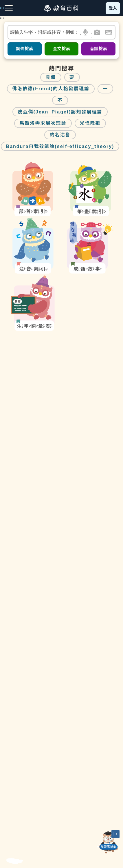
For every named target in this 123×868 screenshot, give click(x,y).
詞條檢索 (25, 49)
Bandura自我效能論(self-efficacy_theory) (60, 146)
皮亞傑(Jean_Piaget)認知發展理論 (60, 112)
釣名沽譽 (60, 135)
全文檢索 (62, 49)
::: (2, 18)
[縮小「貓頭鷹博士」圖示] (115, 834)
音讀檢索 (98, 49)
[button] (86, 32)
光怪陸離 (90, 123)
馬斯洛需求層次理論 (43, 123)
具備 (51, 77)
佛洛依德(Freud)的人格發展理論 (51, 89)
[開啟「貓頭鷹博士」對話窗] (109, 842)
